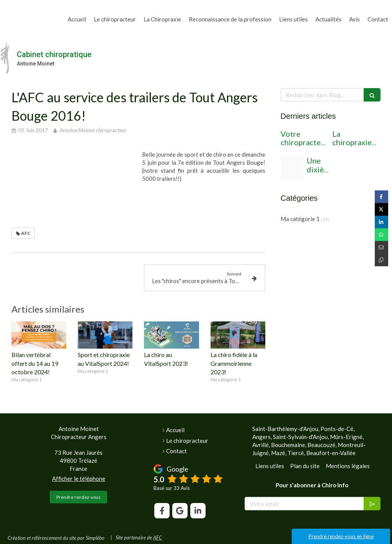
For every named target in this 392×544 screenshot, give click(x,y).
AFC (158, 537)
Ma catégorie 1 (300, 219)
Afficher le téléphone (79, 478)
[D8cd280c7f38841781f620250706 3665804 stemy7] (292, 168)
